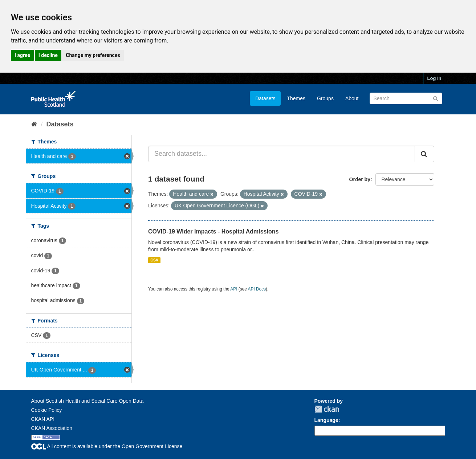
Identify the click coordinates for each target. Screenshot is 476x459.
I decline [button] (48, 55)
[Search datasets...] (282, 154)
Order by (360, 179)
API (234, 289)
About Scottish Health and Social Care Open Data (88, 401)
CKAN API (43, 419)
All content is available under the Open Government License (107, 446)
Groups (325, 98)
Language (326, 420)
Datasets (265, 98)
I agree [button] (22, 55)
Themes (296, 98)
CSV (154, 260)
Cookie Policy (47, 410)
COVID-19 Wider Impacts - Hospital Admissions (213, 231)
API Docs (257, 289)
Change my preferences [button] (93, 55)
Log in (434, 78)
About (352, 98)
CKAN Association (52, 428)
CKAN (327, 409)
